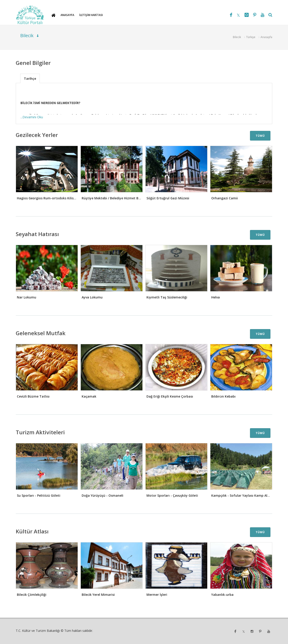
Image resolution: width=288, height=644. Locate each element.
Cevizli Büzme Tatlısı (33, 396)
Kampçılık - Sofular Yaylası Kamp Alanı (242, 495)
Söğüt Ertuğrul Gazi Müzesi (168, 198)
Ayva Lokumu (92, 297)
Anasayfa (266, 37)
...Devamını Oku (32, 117)
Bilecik (237, 37)
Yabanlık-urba (222, 595)
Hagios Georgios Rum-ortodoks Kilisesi (47, 198)
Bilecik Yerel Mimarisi (98, 595)
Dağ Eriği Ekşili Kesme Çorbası (170, 396)
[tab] (30, 78)
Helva (216, 297)
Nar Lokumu (27, 297)
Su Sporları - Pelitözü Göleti (39, 495)
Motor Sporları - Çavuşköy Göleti (172, 495)
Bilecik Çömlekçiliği (32, 595)
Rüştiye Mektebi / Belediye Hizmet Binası (114, 198)
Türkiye (251, 37)
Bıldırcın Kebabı (223, 396)
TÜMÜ (260, 136)
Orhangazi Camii (225, 198)
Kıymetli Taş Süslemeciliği (167, 297)
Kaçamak (89, 396)
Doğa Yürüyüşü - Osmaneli (102, 495)
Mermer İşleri (157, 595)
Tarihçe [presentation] (30, 79)
